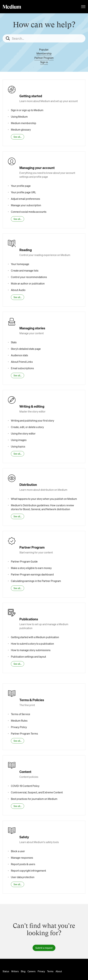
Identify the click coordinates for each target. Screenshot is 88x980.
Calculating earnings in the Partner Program (36, 581)
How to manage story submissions (31, 650)
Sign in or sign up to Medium (27, 110)
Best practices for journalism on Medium (34, 799)
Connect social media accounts (29, 212)
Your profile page (21, 186)
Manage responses (22, 858)
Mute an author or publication (28, 283)
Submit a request (44, 948)
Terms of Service (21, 714)
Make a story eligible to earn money (31, 568)
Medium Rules (19, 721)
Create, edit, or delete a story (27, 427)
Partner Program (44, 58)
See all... (18, 137)
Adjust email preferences (26, 199)
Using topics (18, 446)
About (59, 971)
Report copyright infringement (28, 871)
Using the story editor (23, 433)
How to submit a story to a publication (32, 644)
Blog (23, 971)
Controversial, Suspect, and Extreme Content (37, 792)
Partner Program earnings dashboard (32, 574)
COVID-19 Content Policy (25, 786)
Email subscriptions (22, 368)
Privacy (41, 971)
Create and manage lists (25, 270)
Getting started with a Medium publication (35, 637)
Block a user (18, 851)
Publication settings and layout (28, 657)
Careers (32, 971)
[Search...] (44, 38)
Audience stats (19, 355)
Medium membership (24, 123)
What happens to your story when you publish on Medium (44, 499)
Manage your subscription (26, 205)
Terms (50, 971)
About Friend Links (22, 362)
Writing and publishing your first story (33, 420)
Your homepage (20, 264)
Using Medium (19, 117)
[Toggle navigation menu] (83, 7)
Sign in (44, 62)
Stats (14, 342)
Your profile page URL (23, 192)
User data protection (23, 877)
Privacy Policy (19, 727)
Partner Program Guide (24, 561)
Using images (19, 440)
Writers (15, 971)
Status (6, 971)
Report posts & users (23, 864)
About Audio (18, 290)
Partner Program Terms (24, 734)
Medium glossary (21, 130)
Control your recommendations (29, 277)
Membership (44, 53)
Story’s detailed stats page (26, 349)
